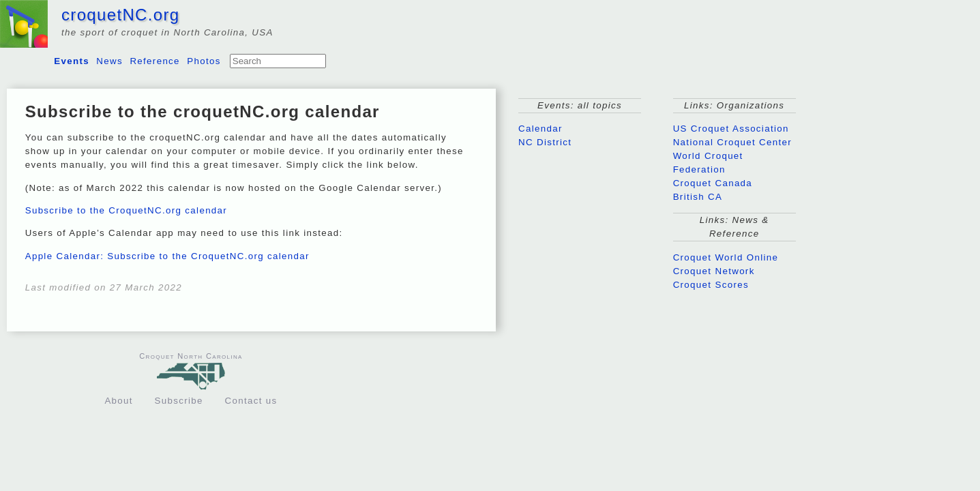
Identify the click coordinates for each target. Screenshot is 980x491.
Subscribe (179, 401)
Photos (204, 61)
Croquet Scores (711, 285)
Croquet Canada (713, 183)
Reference (155, 61)
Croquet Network (714, 271)
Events (72, 61)
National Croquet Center (732, 142)
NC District (545, 142)
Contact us (251, 401)
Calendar (540, 129)
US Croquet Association (731, 129)
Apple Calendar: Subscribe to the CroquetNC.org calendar (167, 256)
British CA (698, 197)
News (109, 61)
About (119, 401)
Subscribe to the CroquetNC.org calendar (126, 210)
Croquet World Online (726, 257)
